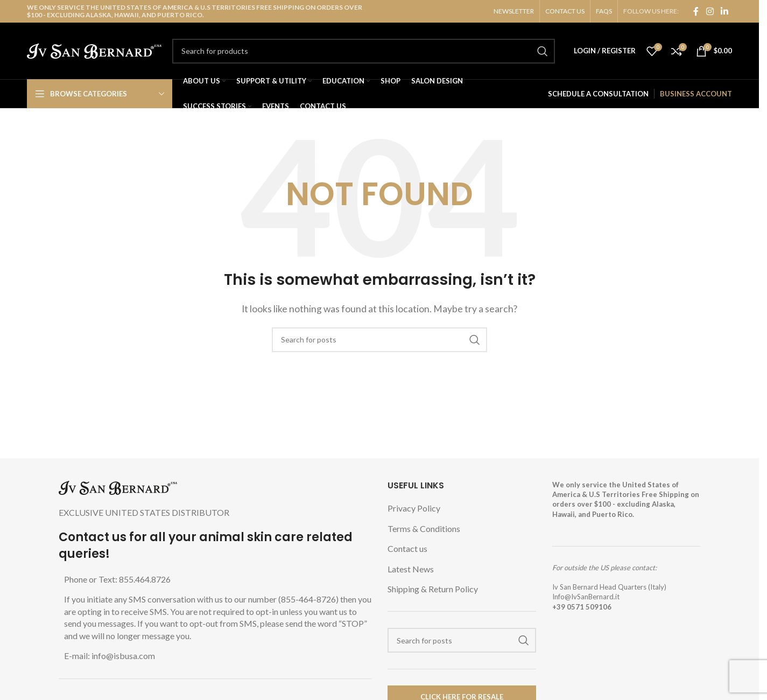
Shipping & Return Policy (433, 589)
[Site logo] (94, 50)
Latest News (411, 569)
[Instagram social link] (710, 11)
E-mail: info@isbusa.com (110, 656)
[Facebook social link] (696, 11)
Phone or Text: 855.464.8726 (117, 579)
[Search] (364, 51)
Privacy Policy (414, 508)
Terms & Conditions (424, 528)
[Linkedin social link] (724, 11)
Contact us (407, 548)
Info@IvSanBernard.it (586, 597)
